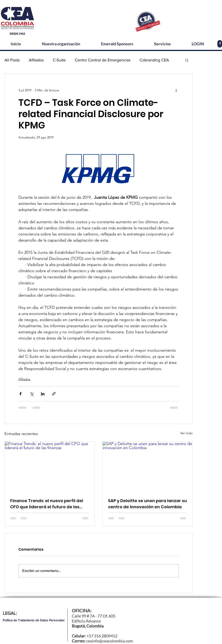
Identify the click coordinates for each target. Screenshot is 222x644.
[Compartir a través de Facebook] (21, 394)
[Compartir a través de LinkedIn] (43, 394)
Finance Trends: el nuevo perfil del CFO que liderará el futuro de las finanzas (47, 504)
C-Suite (59, 60)
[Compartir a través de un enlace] (54, 394)
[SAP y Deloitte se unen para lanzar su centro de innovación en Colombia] (147, 467)
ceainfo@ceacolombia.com (110, 641)
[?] (220, 44)
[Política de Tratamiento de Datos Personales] (34, 620)
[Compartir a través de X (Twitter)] (32, 394)
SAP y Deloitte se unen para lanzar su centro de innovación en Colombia (147, 504)
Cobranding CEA (154, 60)
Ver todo (186, 433)
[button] (187, 60)
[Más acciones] (176, 90)
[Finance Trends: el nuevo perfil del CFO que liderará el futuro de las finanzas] (50, 467)
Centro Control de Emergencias (103, 60)
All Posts (12, 60)
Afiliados (36, 60)
